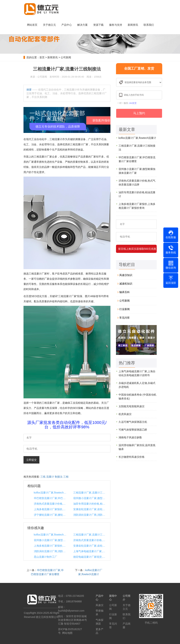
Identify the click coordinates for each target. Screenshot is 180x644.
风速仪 (100, 605)
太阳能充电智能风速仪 (132, 406)
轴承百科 (125, 292)
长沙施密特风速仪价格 (132, 457)
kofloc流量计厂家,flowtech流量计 (50, 493)
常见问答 (125, 318)
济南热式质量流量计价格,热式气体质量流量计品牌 (50, 504)
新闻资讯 (133, 25)
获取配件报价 (101, 120)
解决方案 (83, 25)
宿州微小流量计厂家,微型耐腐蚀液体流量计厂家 (90, 498)
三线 (43, 477)
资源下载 (98, 25)
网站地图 (67, 633)
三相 (66, 477)
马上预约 (139, 113)
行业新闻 (125, 309)
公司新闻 (66, 57)
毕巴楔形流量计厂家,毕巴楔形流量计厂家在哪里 (50, 498)
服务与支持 (116, 25)
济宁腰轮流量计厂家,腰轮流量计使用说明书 (50, 515)
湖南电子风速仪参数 (130, 437)
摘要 (29, 90)
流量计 (50, 477)
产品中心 (67, 25)
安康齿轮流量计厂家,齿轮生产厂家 (90, 509)
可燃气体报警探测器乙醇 (133, 430)
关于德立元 (49, 25)
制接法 (59, 477)
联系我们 (149, 25)
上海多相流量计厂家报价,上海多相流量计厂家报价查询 (50, 509)
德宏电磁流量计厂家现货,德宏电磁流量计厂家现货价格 (90, 557)
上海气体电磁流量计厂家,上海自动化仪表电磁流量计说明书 (90, 551)
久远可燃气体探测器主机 (133, 422)
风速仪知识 (126, 275)
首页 (42, 57)
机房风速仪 (125, 414)
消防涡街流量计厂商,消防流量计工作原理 (90, 515)
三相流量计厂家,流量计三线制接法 (90, 493)
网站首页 (32, 25)
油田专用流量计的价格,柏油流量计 (90, 504)
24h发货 (133, 103)
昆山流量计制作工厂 (46, 557)
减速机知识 (126, 284)
